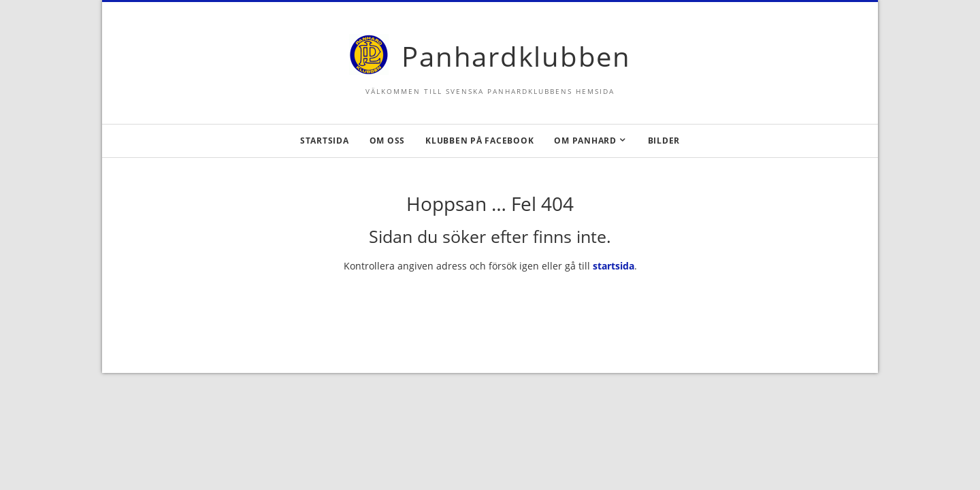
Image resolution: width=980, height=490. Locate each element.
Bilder (664, 141)
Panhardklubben (516, 56)
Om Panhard (585, 141)
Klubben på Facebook (479, 141)
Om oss (388, 141)
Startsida (325, 141)
